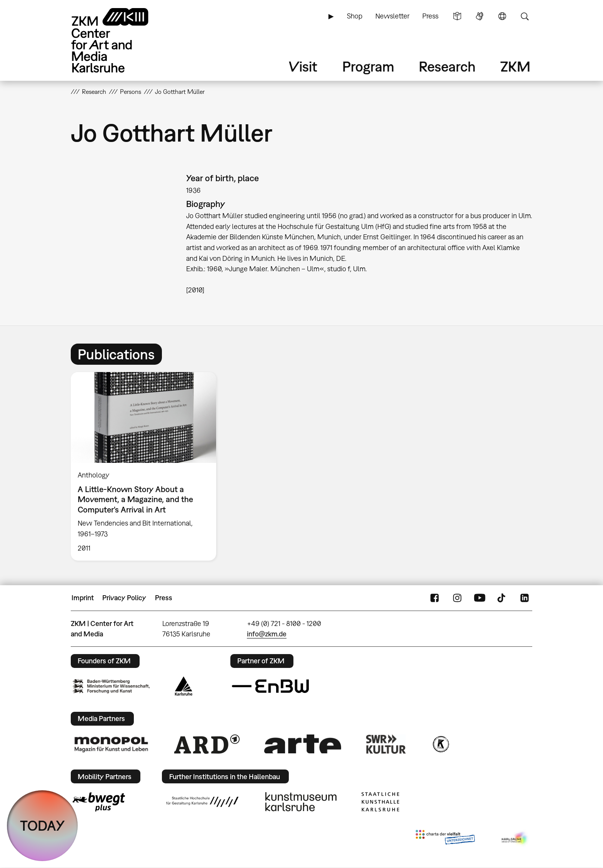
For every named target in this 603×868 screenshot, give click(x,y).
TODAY (42, 825)
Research (447, 66)
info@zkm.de (267, 634)
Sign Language (480, 16)
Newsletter (392, 16)
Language (502, 16)
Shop (355, 16)
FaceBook (435, 598)
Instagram (457, 598)
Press (430, 16)
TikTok (502, 598)
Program (368, 66)
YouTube (480, 598)
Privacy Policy (124, 598)
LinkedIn (525, 598)
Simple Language (457, 16)
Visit (303, 66)
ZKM (515, 66)
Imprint (83, 598)
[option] (147, 466)
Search (525, 16)
